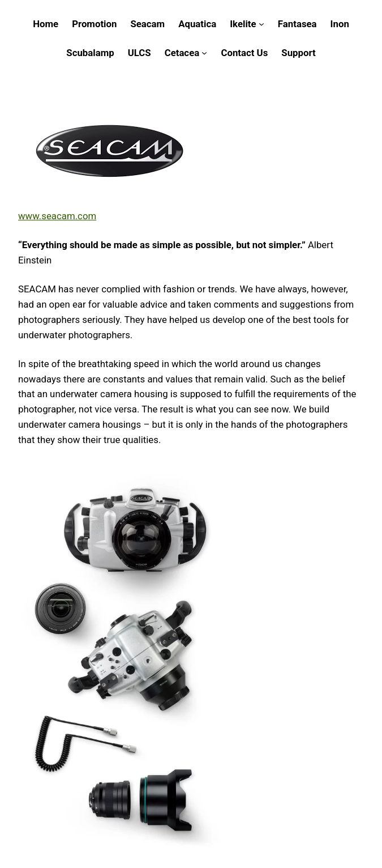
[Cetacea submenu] (204, 53)
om (89, 216)
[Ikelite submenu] (261, 24)
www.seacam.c (50, 216)
